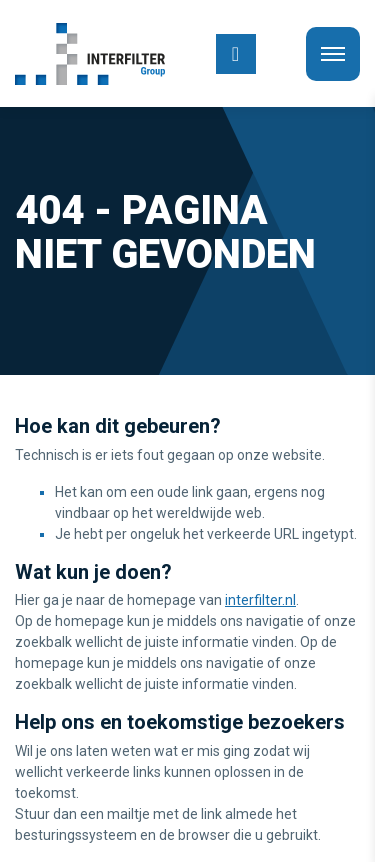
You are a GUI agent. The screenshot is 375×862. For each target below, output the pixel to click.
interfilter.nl (260, 600)
